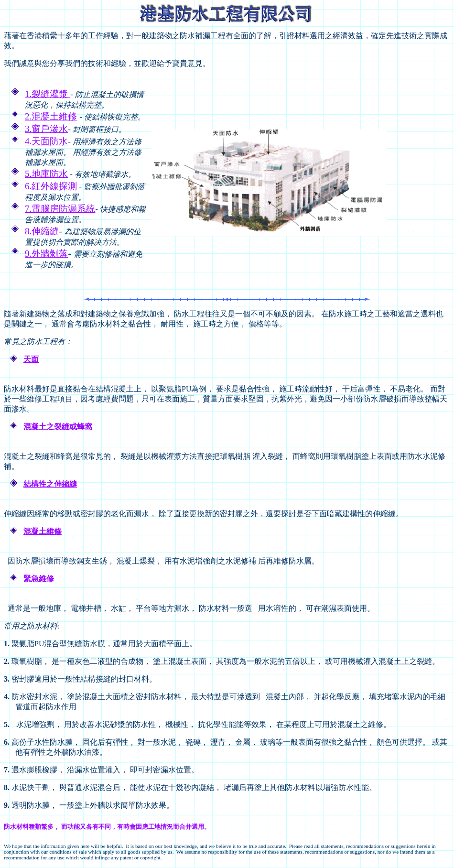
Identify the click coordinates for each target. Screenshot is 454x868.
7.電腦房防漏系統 (60, 209)
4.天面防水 (46, 141)
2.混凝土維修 (51, 116)
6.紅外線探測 (51, 186)
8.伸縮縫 (42, 231)
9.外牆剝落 (46, 254)
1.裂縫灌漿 (48, 94)
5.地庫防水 (46, 174)
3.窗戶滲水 (46, 129)
